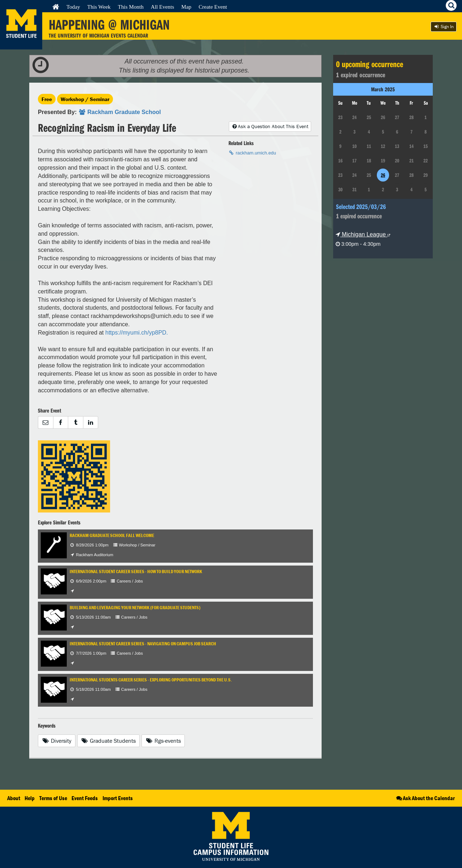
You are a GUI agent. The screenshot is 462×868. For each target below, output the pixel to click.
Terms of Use (53, 798)
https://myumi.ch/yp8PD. (137, 333)
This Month (130, 7)
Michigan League (363, 234)
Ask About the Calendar (425, 798)
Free (47, 99)
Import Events (118, 798)
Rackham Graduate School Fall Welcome (112, 535)
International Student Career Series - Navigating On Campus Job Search (143, 644)
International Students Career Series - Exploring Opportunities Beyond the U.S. (151, 680)
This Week (99, 7)
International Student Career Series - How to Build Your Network (136, 572)
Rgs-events (163, 741)
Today (73, 7)
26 (383, 175)
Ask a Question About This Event (270, 126)
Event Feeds (85, 798)
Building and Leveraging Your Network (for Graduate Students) (135, 608)
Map (186, 7)
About (14, 798)
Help (30, 798)
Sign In (444, 27)
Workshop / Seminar (85, 99)
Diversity (57, 741)
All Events (163, 7)
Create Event (213, 7)
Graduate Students (109, 741)
